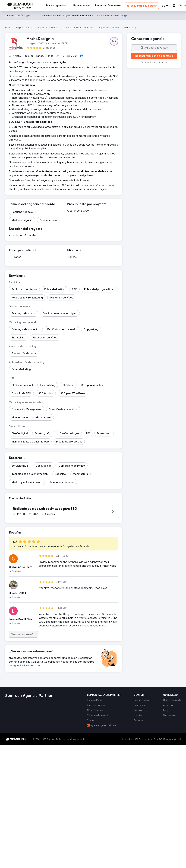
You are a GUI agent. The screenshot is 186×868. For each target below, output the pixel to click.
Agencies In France (48, 28)
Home (8, 28)
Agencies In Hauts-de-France (79, 28)
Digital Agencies (25, 28)
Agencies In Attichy (109, 28)
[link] (82, 6)
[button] (165, 6)
